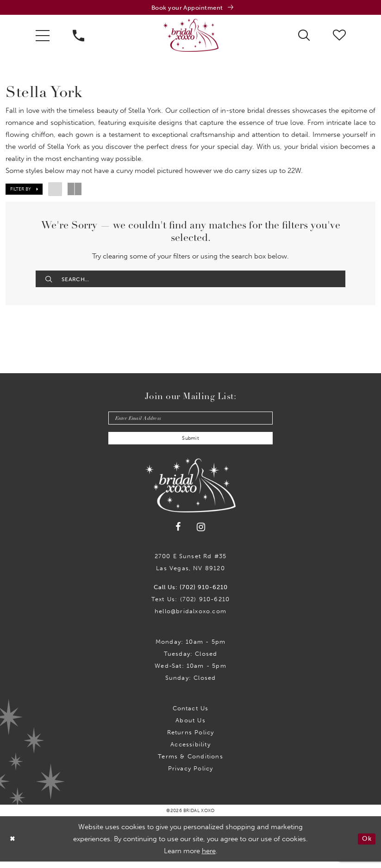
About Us (190, 727)
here (209, 857)
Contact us (191, 715)
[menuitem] (43, 37)
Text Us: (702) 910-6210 (190, 606)
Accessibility (190, 751)
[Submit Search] (49, 280)
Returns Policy (191, 739)
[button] (43, 37)
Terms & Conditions (190, 763)
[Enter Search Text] (190, 280)
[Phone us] (78, 37)
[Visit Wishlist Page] (339, 36)
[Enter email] (190, 422)
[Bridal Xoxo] (191, 37)
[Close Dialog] (13, 845)
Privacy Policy (191, 775)
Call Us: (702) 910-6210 (191, 594)
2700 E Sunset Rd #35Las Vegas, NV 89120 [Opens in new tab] (191, 569)
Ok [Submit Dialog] (366, 845)
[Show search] (304, 36)
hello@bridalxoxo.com (190, 618)
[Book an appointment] (190, 8)
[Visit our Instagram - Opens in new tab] (201, 533)
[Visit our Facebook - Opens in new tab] (178, 533)
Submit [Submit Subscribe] (191, 444)
